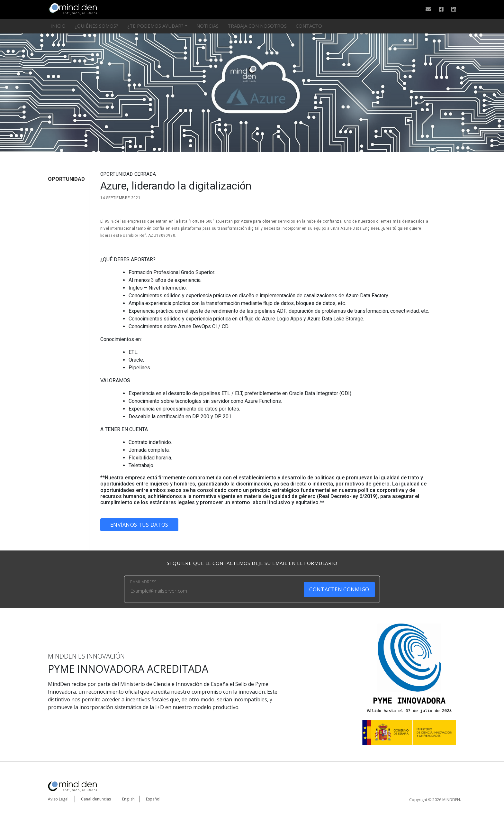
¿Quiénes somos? (96, 26)
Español (153, 799)
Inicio (58, 26)
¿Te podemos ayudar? (155, 26)
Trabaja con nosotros (257, 26)
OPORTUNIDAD (66, 179)
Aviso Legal (58, 799)
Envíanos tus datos (139, 525)
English (128, 799)
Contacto (309, 26)
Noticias (207, 26)
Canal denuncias (96, 799)
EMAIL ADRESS (143, 582)
